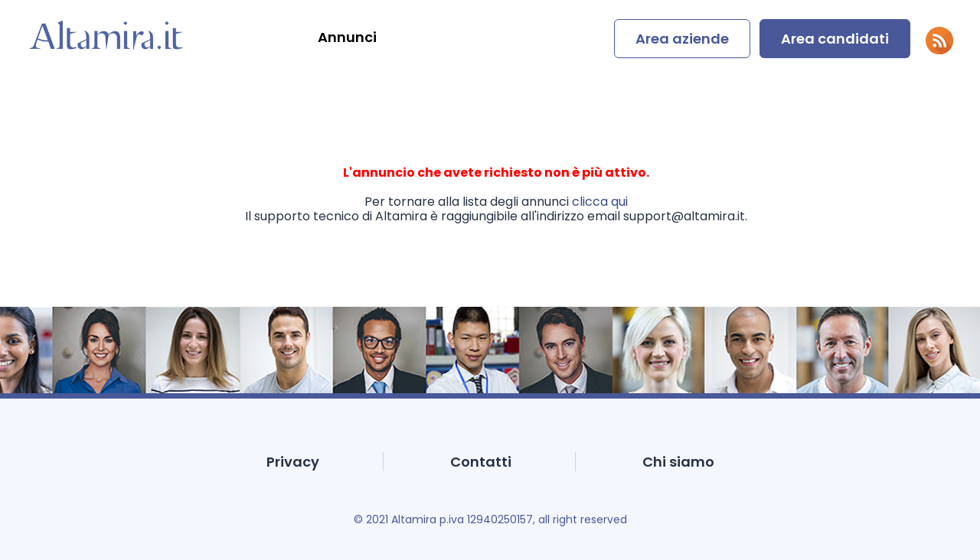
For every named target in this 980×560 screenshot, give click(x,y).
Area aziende (682, 39)
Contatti (481, 462)
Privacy (293, 462)
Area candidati (835, 39)
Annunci (347, 37)
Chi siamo (678, 462)
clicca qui (600, 202)
